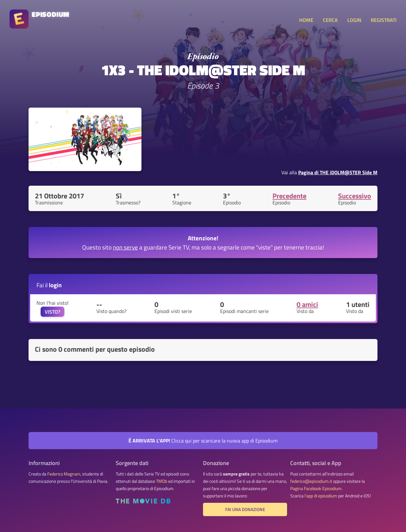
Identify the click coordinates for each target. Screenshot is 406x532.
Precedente (289, 196)
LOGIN (354, 20)
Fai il (49, 285)
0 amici (307, 304)
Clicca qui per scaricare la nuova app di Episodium (203, 441)
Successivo (355, 196)
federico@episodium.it (311, 481)
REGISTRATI (384, 20)
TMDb (162, 481)
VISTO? (52, 312)
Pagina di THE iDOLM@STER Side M (338, 172)
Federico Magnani (64, 474)
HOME (306, 20)
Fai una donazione (245, 509)
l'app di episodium (321, 496)
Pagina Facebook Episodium (316, 489)
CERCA (330, 20)
